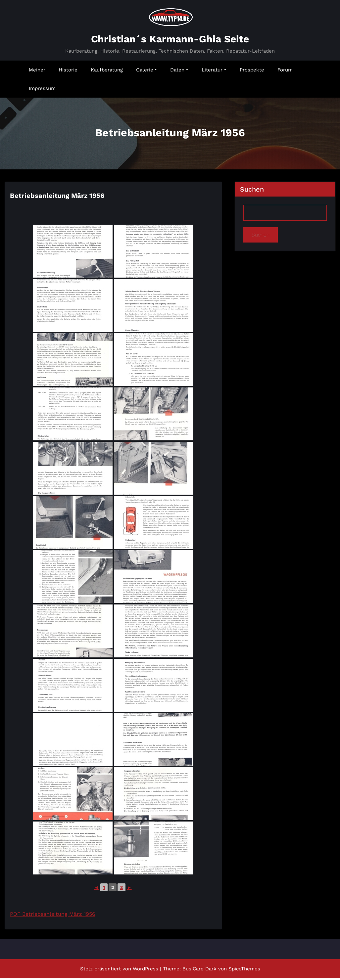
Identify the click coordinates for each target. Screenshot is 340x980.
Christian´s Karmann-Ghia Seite (170, 41)
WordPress (146, 970)
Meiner (37, 71)
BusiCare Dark (199, 970)
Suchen (252, 191)
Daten (179, 71)
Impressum (42, 90)
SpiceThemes (244, 970)
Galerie (147, 71)
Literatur (214, 71)
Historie (68, 71)
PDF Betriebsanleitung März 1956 (53, 916)
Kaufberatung (107, 71)
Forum (285, 71)
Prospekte (252, 71)
